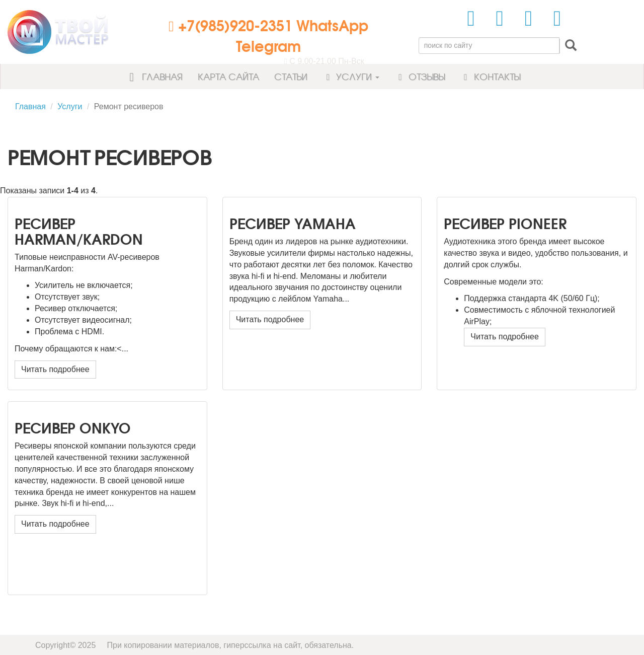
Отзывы (420, 76)
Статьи (291, 76)
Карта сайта (228, 76)
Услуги (351, 76)
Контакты (490, 76)
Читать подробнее (55, 369)
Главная (153, 76)
